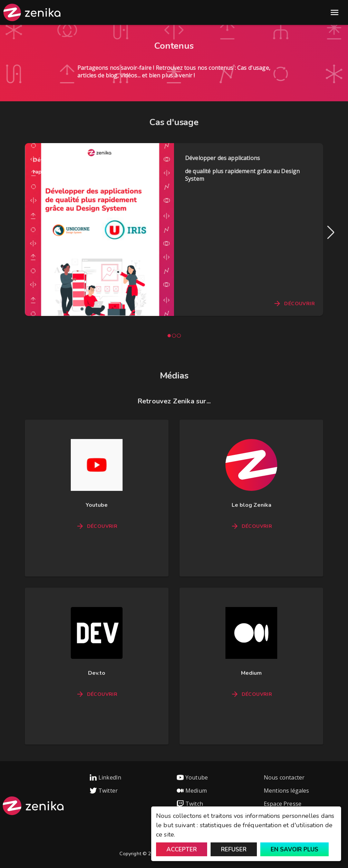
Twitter (104, 791)
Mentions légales (286, 791)
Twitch (190, 804)
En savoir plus (294, 850)
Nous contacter (284, 777)
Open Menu (335, 12)
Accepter (182, 850)
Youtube (192, 777)
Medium (192, 791)
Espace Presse (283, 804)
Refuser (234, 850)
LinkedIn (105, 777)
